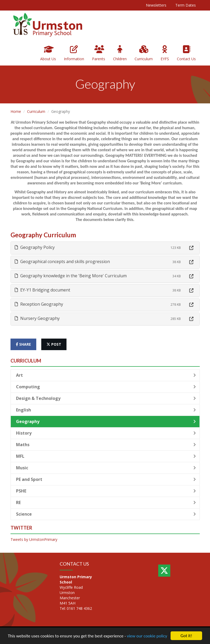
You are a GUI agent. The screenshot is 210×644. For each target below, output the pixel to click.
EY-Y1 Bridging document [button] (42, 290)
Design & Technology (106, 398)
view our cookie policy (147, 636)
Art (106, 375)
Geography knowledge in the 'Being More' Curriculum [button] (71, 276)
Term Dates (186, 5)
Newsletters (156, 5)
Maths (106, 445)
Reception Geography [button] (39, 304)
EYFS (165, 53)
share (23, 344)
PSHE (106, 491)
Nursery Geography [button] (37, 318)
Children (120, 53)
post (54, 344)
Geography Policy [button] (35, 247)
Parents (99, 53)
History (106, 433)
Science (106, 514)
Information (74, 53)
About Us (48, 53)
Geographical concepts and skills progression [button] (62, 261)
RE (106, 502)
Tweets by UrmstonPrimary (34, 539)
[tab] (105, 248)
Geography (106, 421)
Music (106, 468)
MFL (106, 456)
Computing (106, 387)
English (106, 410)
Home (16, 111)
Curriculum (144, 53)
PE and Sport (106, 479)
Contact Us (186, 53)
